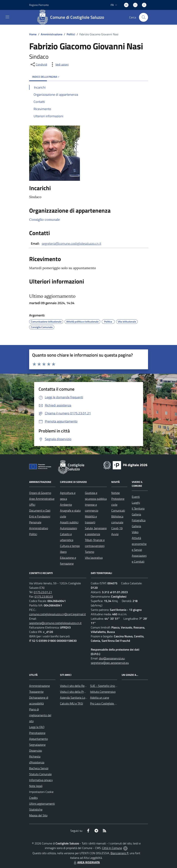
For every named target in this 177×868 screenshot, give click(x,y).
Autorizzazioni (68, 528)
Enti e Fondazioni (40, 516)
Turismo (90, 552)
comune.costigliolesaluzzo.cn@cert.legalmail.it (57, 614)
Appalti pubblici (69, 522)
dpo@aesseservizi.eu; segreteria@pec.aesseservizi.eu (110, 661)
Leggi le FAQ (37, 727)
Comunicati (118, 510)
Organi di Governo (40, 493)
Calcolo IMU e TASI (72, 703)
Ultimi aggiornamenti (42, 804)
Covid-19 (117, 528)
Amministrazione (52, 34)
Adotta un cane (100, 698)
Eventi (136, 497)
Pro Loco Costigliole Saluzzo (107, 703)
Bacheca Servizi (39, 768)
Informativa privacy (41, 780)
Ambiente (66, 505)
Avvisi (115, 534)
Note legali (36, 786)
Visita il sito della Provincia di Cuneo (82, 692)
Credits (33, 798)
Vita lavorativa (94, 558)
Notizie (116, 493)
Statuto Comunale (40, 774)
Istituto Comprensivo (103, 692)
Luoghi (136, 503)
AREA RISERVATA (86, 862)
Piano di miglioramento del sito (40, 715)
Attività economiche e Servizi (139, 544)
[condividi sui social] (39, 64)
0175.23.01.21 (43, 592)
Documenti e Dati (40, 510)
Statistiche (36, 809)
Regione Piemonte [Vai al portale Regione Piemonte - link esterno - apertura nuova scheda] (39, 5)
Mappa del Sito (38, 815)
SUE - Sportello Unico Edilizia (108, 686)
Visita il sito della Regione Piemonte (82, 686)
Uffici (32, 505)
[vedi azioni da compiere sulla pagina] (59, 64)
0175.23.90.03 (44, 596)
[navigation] (7, 17)
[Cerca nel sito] (143, 17)
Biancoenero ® (120, 853)
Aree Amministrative (42, 499)
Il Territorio (138, 508)
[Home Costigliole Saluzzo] (72, 17)
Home (33, 34)
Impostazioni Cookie (41, 792)
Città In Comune (112, 848)
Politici (71, 34)
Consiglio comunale (45, 220)
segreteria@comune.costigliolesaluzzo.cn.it (71, 243)
